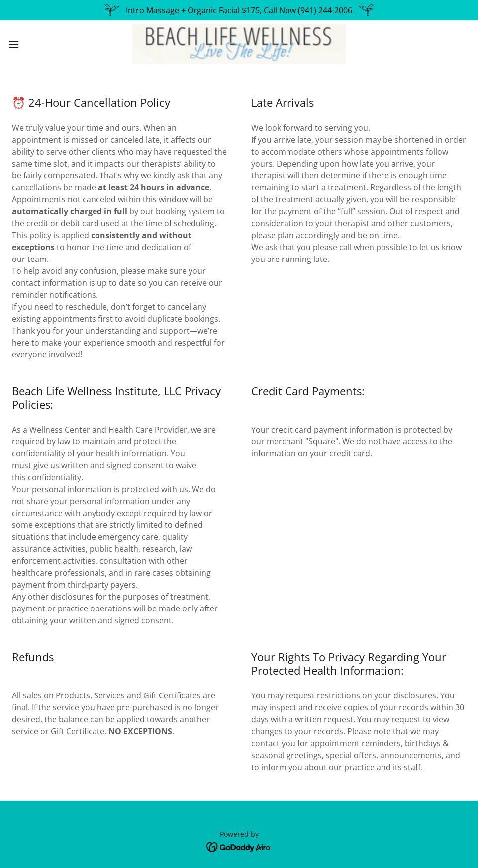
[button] (39, 44)
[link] (239, 44)
